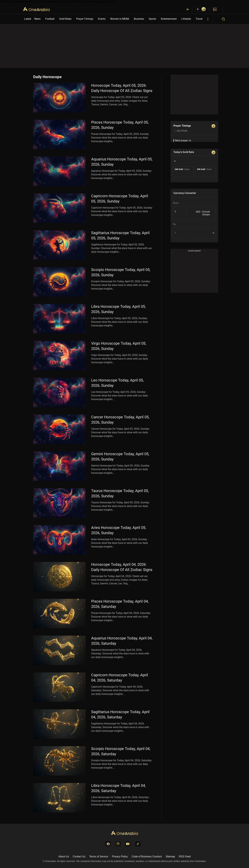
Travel (199, 19)
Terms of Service (99, 856)
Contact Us (79, 856)
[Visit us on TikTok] (138, 844)
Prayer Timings (85, 19)
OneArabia (36, 11)
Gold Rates (65, 19)
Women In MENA (120, 19)
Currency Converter (185, 193)
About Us (64, 856)
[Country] (175, 161)
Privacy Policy (120, 856)
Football (50, 19)
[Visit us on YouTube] (128, 844)
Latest (28, 19)
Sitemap (170, 856)
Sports (152, 19)
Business (139, 19)
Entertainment (169, 19)
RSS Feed (185, 856)
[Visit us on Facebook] (108, 844)
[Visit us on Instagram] (118, 844)
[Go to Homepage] (124, 833)
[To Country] (201, 233)
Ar (188, 9)
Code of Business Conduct (147, 856)
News (37, 19)
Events (102, 19)
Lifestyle (186, 19)
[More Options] (208, 19)
